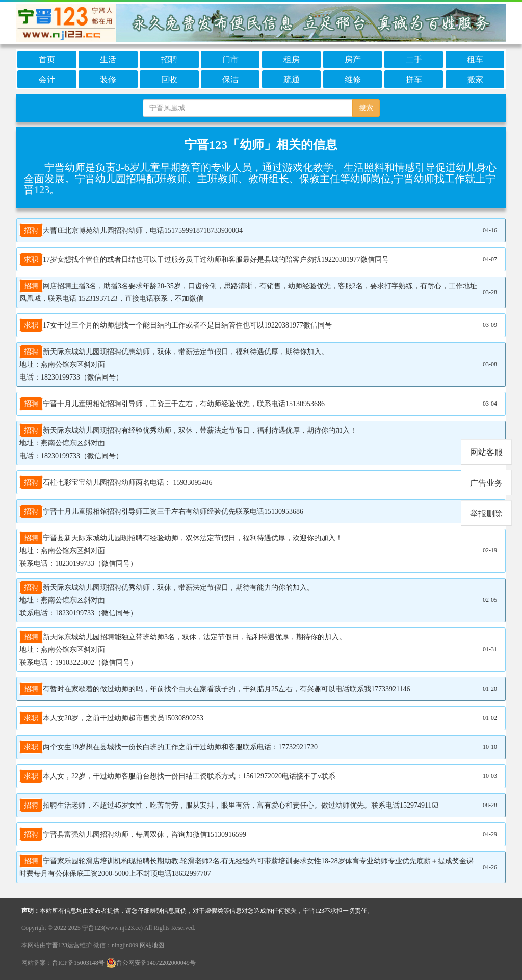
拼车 (414, 79)
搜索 (366, 108)
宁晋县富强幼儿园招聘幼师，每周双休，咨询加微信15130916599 (133, 834)
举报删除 (486, 513)
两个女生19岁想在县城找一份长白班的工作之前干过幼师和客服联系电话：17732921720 (168, 747)
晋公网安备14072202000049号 (151, 963)
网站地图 (152, 945)
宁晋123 (57, 945)
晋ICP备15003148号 (78, 963)
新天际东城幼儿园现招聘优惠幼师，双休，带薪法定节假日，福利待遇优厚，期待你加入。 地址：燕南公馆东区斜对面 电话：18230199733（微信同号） (174, 363)
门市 (230, 59)
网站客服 (486, 452)
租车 (475, 59)
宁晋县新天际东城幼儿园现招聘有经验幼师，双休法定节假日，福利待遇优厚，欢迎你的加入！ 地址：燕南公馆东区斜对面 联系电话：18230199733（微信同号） (181, 549)
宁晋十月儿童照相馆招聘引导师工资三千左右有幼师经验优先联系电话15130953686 (161, 511)
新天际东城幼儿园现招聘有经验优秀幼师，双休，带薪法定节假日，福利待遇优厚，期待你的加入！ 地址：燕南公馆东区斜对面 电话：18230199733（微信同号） (188, 442)
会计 (47, 79)
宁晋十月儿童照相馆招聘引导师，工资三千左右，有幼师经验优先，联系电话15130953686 (172, 404)
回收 (169, 79)
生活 (108, 59)
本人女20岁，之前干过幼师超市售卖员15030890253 (111, 718)
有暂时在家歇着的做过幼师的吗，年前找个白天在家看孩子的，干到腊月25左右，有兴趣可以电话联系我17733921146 (215, 689)
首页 (47, 59)
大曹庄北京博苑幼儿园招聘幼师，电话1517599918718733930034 (131, 230)
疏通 (292, 79)
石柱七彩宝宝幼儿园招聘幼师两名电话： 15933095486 (116, 482)
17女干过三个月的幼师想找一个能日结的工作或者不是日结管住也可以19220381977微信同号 (176, 325)
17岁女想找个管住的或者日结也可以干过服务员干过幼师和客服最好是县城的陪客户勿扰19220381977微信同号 (204, 259)
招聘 (169, 59)
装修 (108, 79)
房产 (353, 59)
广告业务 (486, 483)
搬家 (475, 79)
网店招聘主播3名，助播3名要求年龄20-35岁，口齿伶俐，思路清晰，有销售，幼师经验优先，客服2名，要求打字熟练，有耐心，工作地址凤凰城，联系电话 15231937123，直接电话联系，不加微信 (248, 291)
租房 (292, 59)
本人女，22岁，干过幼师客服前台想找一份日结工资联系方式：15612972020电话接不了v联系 (177, 776)
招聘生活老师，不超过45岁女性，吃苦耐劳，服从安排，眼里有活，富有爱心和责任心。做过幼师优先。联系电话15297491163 (229, 805)
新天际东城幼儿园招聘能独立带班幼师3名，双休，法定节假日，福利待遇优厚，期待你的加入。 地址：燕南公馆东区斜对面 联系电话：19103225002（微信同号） (183, 648)
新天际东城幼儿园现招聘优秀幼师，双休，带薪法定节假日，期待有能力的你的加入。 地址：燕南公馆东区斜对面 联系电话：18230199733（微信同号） (167, 599)
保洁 (230, 79)
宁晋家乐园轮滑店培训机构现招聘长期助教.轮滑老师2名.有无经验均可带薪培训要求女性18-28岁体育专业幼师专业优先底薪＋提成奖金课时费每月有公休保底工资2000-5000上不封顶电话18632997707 (246, 866)
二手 (414, 59)
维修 (353, 79)
